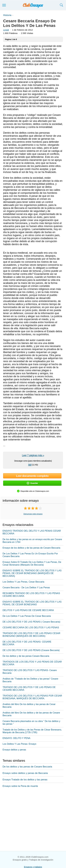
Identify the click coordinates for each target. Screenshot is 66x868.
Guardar (32, 483)
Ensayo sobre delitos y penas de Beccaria (25, 773)
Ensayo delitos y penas (14, 750)
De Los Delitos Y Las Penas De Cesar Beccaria (27, 616)
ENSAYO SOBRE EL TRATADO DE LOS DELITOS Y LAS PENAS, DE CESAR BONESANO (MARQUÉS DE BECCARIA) (32, 573)
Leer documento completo (32, 476)
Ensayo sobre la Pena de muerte (20, 786)
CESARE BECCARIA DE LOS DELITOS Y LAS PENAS (31, 628)
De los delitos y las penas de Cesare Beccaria (27, 767)
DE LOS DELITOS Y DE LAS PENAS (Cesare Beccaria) (31, 650)
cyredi (6, 30)
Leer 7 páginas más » (33, 455)
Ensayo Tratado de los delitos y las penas (25, 780)
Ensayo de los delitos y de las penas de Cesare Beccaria (31, 548)
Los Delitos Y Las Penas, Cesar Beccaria (23, 582)
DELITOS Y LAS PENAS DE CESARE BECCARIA (28, 610)
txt (30, 464)
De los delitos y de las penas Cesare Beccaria (26, 656)
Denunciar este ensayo (33, 514)
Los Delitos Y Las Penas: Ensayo (19, 744)
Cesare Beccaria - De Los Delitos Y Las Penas (26, 588)
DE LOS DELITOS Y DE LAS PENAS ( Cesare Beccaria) (31, 622)
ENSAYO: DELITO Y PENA (16, 738)
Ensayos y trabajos (33, 867)
